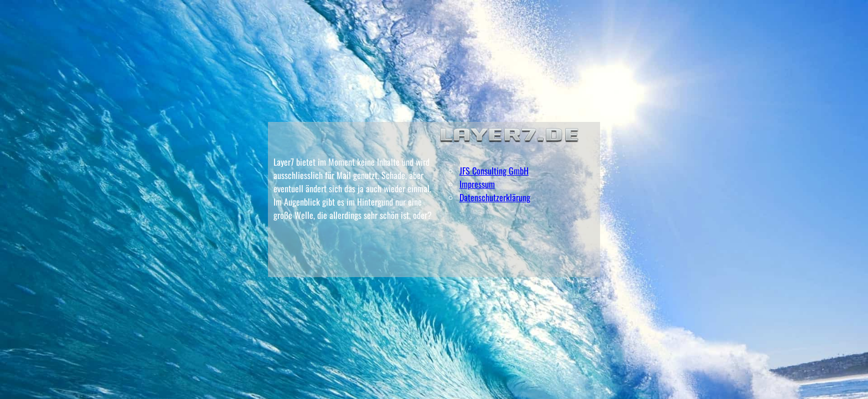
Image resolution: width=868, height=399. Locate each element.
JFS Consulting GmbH (494, 171)
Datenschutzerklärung (495, 197)
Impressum (477, 184)
